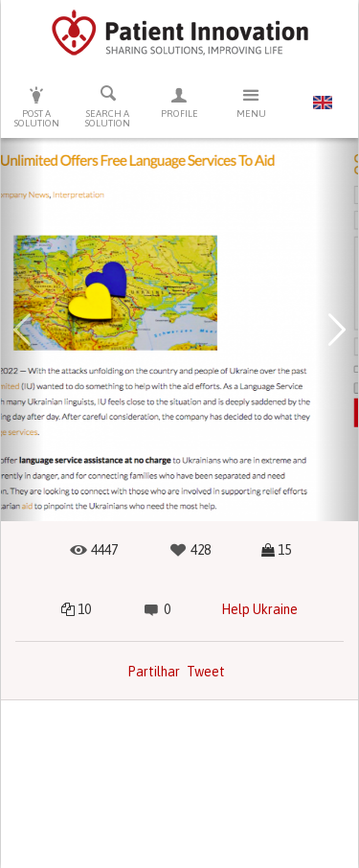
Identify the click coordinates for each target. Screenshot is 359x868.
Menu (251, 102)
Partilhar (154, 672)
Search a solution (109, 106)
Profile (179, 102)
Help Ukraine (259, 609)
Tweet (206, 672)
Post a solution (37, 107)
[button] (22, 330)
